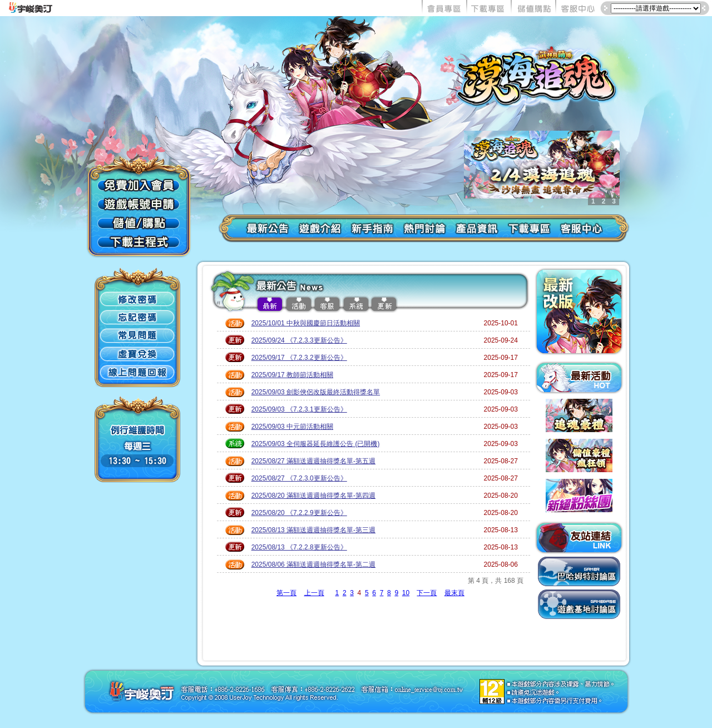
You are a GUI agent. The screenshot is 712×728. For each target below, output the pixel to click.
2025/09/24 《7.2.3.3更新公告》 (299, 340)
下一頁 (427, 593)
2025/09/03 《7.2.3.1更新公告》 (299, 409)
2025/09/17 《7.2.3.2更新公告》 (299, 358)
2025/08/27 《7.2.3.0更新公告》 (299, 478)
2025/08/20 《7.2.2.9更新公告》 (299, 513)
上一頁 (314, 593)
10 (406, 593)
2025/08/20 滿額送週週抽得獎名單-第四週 (313, 496)
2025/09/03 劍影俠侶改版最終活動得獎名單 (316, 392)
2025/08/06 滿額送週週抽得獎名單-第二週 (313, 564)
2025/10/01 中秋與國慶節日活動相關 (306, 323)
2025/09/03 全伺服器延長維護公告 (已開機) (316, 444)
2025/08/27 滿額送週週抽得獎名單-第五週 (313, 461)
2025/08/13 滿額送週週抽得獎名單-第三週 (313, 530)
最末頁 (454, 593)
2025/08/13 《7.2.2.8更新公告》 (299, 547)
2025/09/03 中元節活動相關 (292, 427)
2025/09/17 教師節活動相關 (292, 375)
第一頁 (286, 593)
